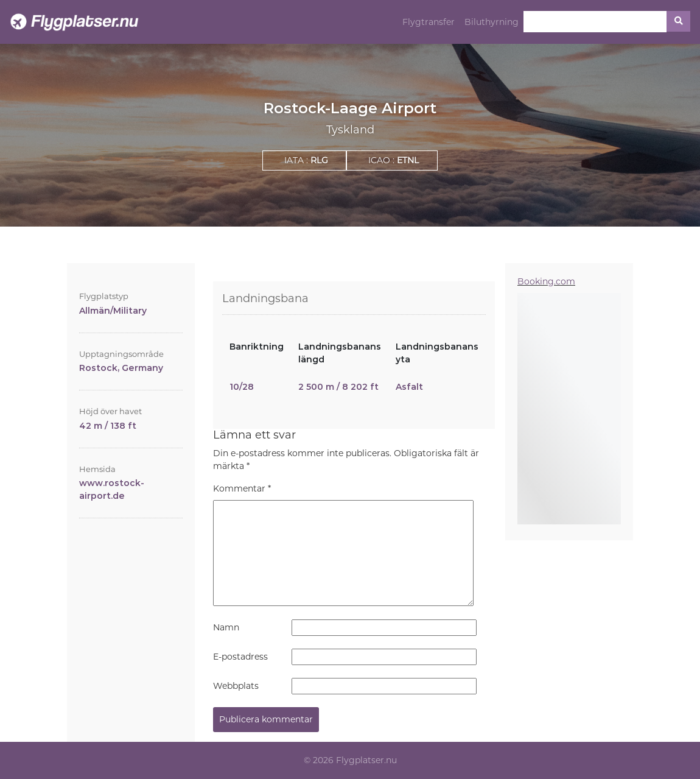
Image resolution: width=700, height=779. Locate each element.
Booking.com (546, 281)
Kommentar (242, 488)
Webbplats (236, 686)
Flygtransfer (429, 22)
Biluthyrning (492, 22)
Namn (226, 627)
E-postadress (240, 657)
